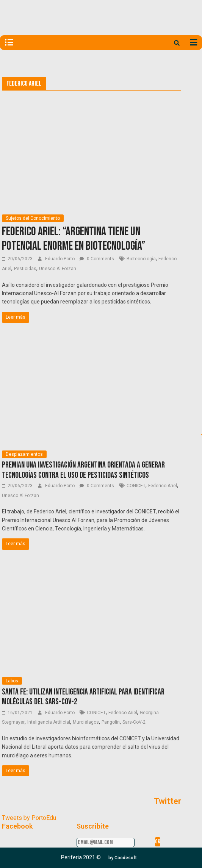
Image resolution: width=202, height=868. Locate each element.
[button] (123, 858)
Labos (12, 681)
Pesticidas (25, 269)
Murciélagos (86, 722)
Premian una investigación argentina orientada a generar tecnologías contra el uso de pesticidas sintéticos (83, 470)
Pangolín (111, 722)
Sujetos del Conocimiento (33, 218)
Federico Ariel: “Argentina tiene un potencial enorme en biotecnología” (74, 239)
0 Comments (97, 259)
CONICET (136, 486)
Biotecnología (141, 259)
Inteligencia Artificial (49, 722)
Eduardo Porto (60, 259)
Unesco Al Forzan (58, 269)
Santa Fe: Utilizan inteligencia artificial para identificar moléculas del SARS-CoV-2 (83, 697)
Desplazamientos (24, 454)
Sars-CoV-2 (134, 722)
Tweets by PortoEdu (29, 818)
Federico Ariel (163, 486)
